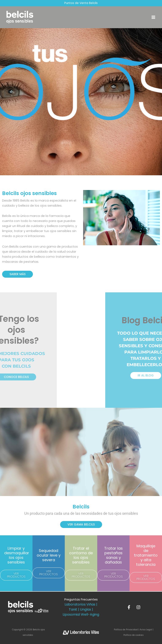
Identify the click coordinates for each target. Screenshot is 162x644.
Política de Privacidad (126, 630)
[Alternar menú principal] (153, 17)
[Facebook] (129, 607)
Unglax (86, 609)
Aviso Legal (146, 630)
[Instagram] (138, 607)
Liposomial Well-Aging (81, 614)
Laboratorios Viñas (80, 604)
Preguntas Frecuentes (81, 599)
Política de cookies (134, 635)
